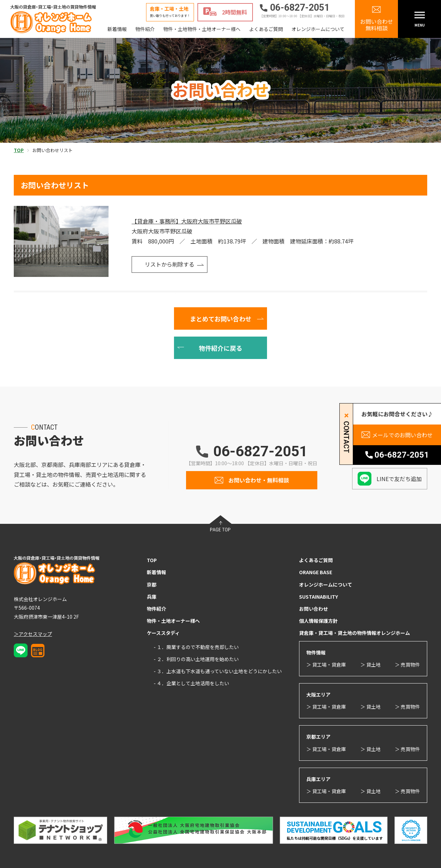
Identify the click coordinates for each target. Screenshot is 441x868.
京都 (152, 585)
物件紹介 (145, 29)
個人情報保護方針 (318, 621)
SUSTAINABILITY (319, 597)
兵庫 (152, 597)
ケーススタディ (163, 633)
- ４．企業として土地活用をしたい (191, 683)
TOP (152, 560)
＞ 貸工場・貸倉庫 (326, 665)
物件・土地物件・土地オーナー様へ (202, 29)
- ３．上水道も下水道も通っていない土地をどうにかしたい (218, 671)
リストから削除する (170, 264)
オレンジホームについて (318, 29)
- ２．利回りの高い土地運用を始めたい (196, 659)
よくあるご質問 (266, 29)
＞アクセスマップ (33, 634)
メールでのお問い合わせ (402, 435)
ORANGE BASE (316, 572)
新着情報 (117, 29)
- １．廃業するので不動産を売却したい (196, 647)
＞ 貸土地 (371, 665)
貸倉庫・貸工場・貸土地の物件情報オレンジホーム (355, 633)
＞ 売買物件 (407, 665)
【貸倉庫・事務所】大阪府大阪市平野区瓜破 (187, 221)
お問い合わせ (314, 609)
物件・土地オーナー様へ (173, 621)
